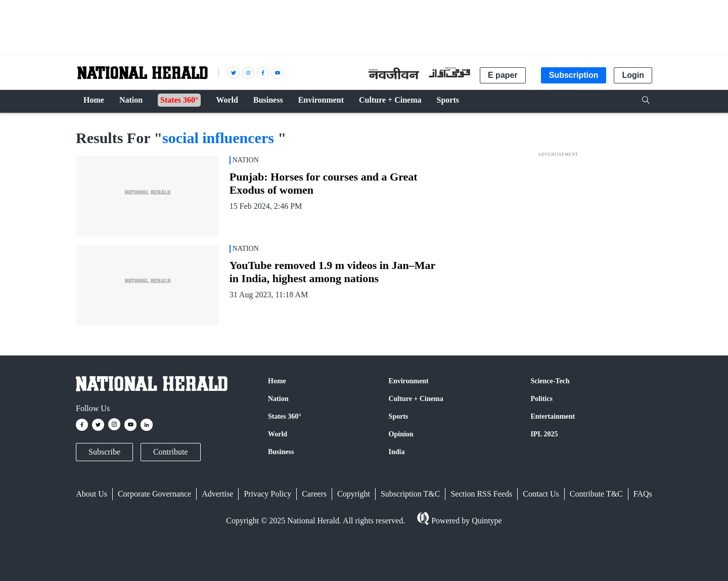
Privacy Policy (267, 494)
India (397, 452)
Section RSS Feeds (481, 494)
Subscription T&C (411, 494)
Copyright (354, 494)
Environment (409, 381)
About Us (92, 494)
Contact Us (541, 494)
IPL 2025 (544, 434)
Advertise (217, 494)
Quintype (486, 521)
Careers (314, 494)
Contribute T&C (596, 494)
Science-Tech (550, 381)
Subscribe (104, 452)
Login (633, 75)
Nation (278, 399)
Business (281, 452)
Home (277, 381)
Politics (541, 399)
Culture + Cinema (416, 399)
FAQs (643, 494)
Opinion (401, 434)
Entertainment (553, 416)
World (278, 434)
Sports (399, 416)
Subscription (574, 75)
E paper (503, 75)
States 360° (285, 416)
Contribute (170, 452)
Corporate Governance (154, 494)
